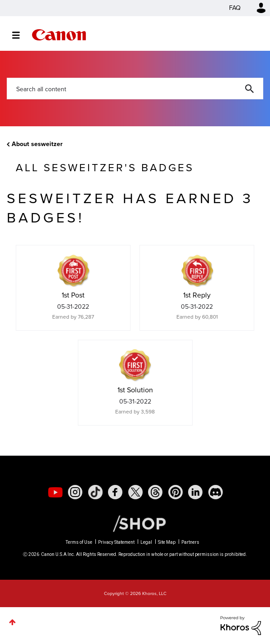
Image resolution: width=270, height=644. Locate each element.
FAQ (235, 8)
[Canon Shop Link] (135, 523)
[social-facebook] (115, 492)
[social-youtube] (55, 492)
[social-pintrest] (175, 492)
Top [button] (12, 622)
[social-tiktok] (95, 492)
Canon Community (59, 35)
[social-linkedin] (195, 492)
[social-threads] (155, 492)
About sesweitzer (37, 144)
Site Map (167, 542)
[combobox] (135, 89)
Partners (190, 542)
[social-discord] (216, 492)
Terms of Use (79, 542)
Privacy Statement (116, 542)
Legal (146, 542)
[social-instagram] (75, 492)
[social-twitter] (135, 492)
